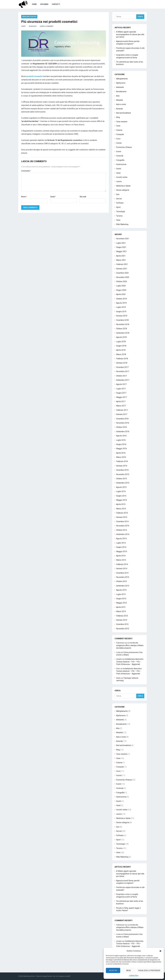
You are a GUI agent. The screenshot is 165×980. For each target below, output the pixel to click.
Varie (118, 220)
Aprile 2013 (121, 607)
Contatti (56, 4)
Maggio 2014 (122, 551)
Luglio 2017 (121, 389)
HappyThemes (47, 976)
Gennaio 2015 (122, 517)
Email (53, 197)
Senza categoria (123, 190)
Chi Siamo (44, 4)
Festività (120, 156)
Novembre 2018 (123, 324)
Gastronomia (121, 164)
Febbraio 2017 (122, 410)
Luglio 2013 (121, 594)
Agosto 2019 (121, 303)
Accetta (113, 970)
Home (34, 4)
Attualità (119, 100)
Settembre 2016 (123, 432)
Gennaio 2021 (122, 269)
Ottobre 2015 (122, 479)
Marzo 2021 (121, 260)
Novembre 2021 (123, 239)
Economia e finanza (124, 147)
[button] (160, 951)
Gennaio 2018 (122, 363)
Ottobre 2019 (122, 299)
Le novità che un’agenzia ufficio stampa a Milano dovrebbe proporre (130, 645)
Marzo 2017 (121, 406)
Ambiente (120, 87)
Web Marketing (122, 224)
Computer (120, 134)
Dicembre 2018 (122, 320)
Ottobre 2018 (122, 329)
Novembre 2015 (123, 474)
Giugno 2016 (121, 444)
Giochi (119, 169)
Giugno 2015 (121, 496)
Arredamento (121, 92)
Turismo (119, 216)
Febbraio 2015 (122, 513)
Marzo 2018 (121, 354)
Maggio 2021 (122, 251)
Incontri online (122, 177)
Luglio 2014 (121, 543)
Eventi (119, 152)
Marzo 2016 (121, 457)
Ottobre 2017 (122, 376)
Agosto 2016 (121, 436)
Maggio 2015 (122, 500)
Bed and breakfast (124, 113)
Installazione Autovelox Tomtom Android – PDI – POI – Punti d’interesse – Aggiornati (130, 662)
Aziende (120, 109)
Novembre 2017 (123, 371)
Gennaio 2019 (122, 316)
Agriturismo (121, 83)
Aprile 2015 (121, 504)
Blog (118, 117)
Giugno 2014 (121, 547)
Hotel (118, 173)
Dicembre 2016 (122, 419)
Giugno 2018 (121, 346)
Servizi (119, 199)
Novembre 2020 (123, 277)
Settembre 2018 (123, 333)
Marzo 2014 (121, 560)
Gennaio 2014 (122, 569)
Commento (26, 171)
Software (120, 203)
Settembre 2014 (123, 534)
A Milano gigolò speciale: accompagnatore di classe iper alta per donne (130, 34)
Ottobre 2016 (122, 427)
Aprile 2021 (121, 256)
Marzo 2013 (121, 611)
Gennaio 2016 (122, 466)
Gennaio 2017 (122, 414)
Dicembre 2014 (122, 521)
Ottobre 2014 (122, 530)
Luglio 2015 (121, 491)
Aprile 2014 (121, 556)
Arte (118, 96)
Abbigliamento (122, 79)
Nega (128, 970)
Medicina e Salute (29, 17)
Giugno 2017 (121, 393)
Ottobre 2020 (122, 281)
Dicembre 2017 (122, 367)
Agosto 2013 (121, 590)
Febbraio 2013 (122, 616)
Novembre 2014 (123, 526)
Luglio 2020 (121, 286)
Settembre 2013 (123, 586)
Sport (118, 207)
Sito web (83, 197)
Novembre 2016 (123, 423)
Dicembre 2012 (122, 624)
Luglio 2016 (121, 440)
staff (23, 26)
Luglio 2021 (121, 243)
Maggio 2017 (122, 397)
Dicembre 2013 (122, 573)
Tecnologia (121, 211)
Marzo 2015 (121, 509)
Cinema (119, 130)
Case (118, 126)
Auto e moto (121, 104)
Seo (118, 194)
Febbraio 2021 (122, 264)
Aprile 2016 (121, 453)
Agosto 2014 (121, 539)
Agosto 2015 (121, 487)
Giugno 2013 (121, 599)
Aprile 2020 (121, 294)
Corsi (118, 139)
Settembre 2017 (123, 380)
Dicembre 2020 (122, 273)
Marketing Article (29, 976)
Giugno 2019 (121, 312)
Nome (24, 197)
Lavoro (119, 181)
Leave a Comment (47, 26)
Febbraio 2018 (122, 359)
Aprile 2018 (121, 350)
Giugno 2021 (121, 247)
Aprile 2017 (121, 401)
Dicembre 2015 (122, 470)
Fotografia (120, 160)
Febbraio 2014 (122, 564)
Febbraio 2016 (122, 461)
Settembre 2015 (123, 483)
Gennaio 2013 (122, 620)
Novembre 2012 (123, 629)
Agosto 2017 (121, 384)
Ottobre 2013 (122, 581)
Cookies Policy (134, 976)
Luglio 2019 (121, 307)
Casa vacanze (122, 122)
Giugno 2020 (121, 290)
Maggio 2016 (122, 449)
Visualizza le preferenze (149, 970)
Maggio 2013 (122, 603)
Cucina (119, 143)
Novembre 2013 (123, 577)
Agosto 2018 (121, 337)
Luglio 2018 (121, 342)
